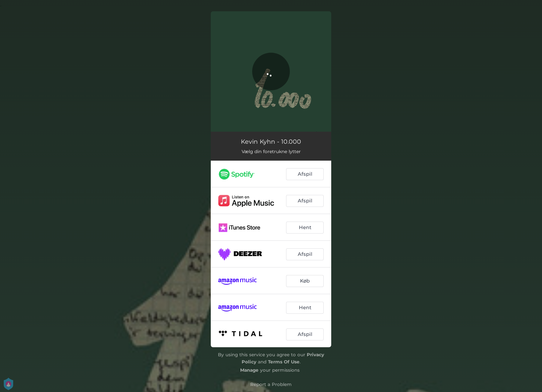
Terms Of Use (284, 362)
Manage (249, 370)
